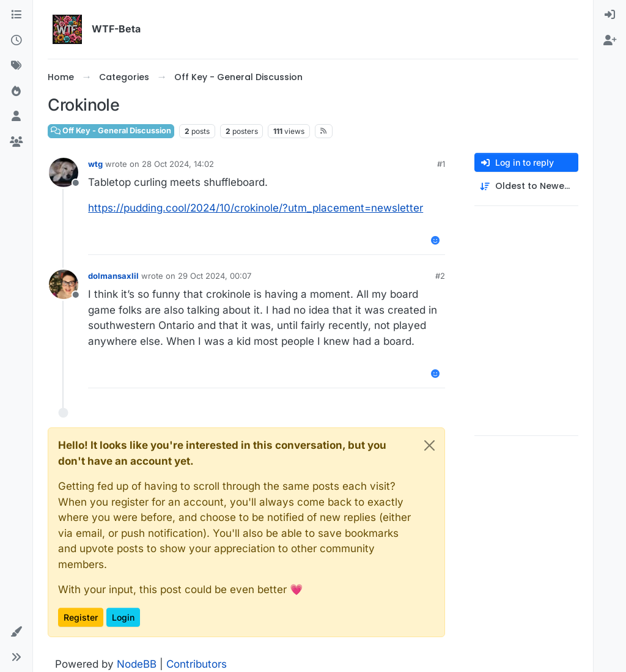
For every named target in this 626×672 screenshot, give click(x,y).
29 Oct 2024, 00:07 (215, 276)
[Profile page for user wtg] (64, 172)
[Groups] (16, 142)
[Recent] (16, 41)
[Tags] (16, 66)
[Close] (429, 445)
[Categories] (16, 15)
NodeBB (137, 664)
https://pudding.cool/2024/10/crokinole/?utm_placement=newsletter (256, 208)
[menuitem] (610, 15)
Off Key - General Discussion (111, 131)
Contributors (197, 664)
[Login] (610, 15)
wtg (95, 164)
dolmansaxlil (113, 276)
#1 (441, 164)
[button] (16, 632)
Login (123, 617)
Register (81, 617)
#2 (440, 276)
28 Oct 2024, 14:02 (178, 164)
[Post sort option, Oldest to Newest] (526, 186)
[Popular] (16, 92)
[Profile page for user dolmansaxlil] (64, 284)
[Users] (16, 117)
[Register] (610, 41)
